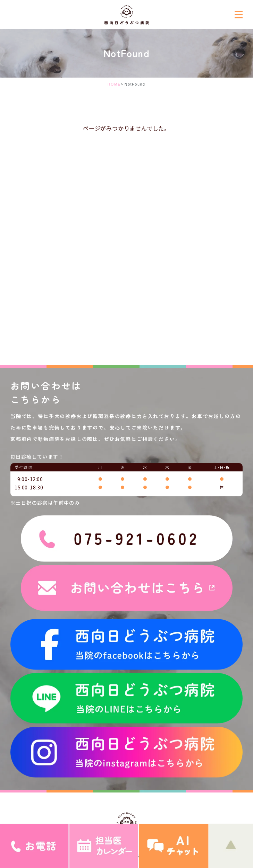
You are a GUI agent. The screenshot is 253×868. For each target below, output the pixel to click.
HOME (114, 84)
